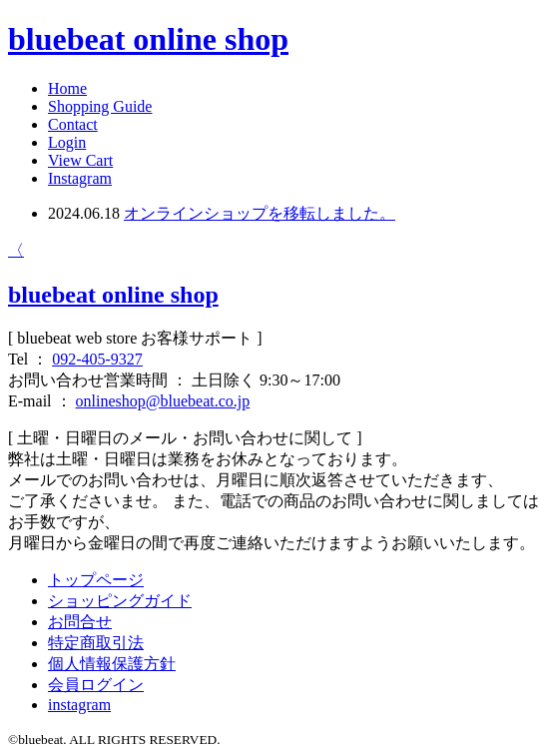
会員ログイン (96, 685)
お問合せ (80, 622)
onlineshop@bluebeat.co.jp (163, 401)
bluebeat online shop (148, 39)
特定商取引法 (96, 643)
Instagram (80, 178)
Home (67, 88)
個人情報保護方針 (112, 664)
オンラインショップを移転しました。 (260, 213)
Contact (73, 124)
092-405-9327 (97, 359)
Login (67, 142)
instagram (79, 705)
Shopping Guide (100, 106)
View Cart (80, 160)
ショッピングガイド (120, 601)
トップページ (96, 580)
